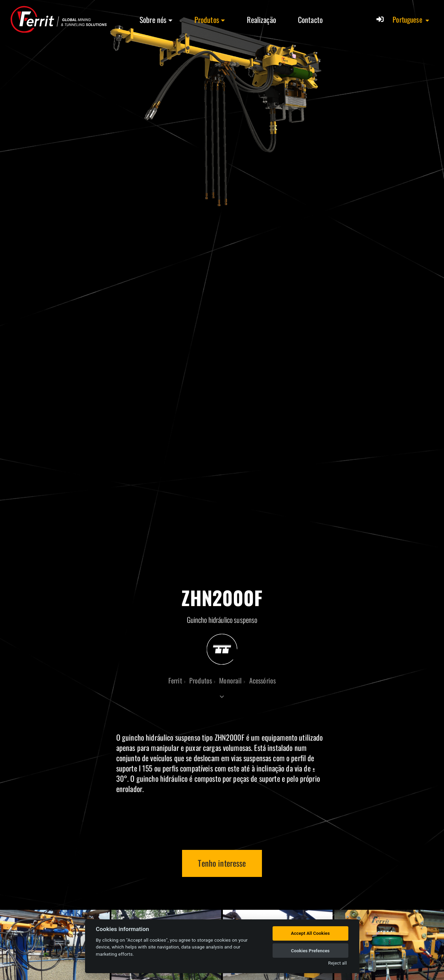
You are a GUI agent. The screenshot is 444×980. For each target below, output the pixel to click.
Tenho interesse (222, 863)
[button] (411, 20)
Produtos (207, 20)
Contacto (310, 20)
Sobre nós (153, 20)
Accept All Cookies (310, 933)
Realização (261, 20)
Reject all (337, 963)
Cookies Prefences (310, 951)
